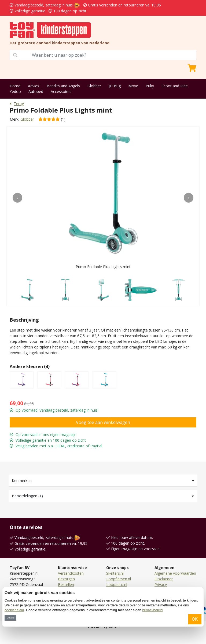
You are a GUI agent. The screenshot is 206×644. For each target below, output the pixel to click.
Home (15, 86)
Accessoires (61, 91)
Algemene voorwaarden (175, 573)
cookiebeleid (14, 610)
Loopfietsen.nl (119, 579)
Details (10, 618)
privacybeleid (152, 610)
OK (195, 619)
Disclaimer (164, 579)
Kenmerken (22, 481)
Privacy (161, 584)
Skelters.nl (115, 573)
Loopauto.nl (117, 584)
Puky (150, 86)
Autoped (36, 91)
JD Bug (115, 86)
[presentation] (17, 198)
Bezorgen (66, 579)
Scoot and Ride (175, 86)
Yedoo (15, 91)
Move (133, 86)
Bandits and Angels (63, 86)
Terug (17, 104)
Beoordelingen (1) (27, 496)
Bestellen (66, 584)
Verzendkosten (71, 573)
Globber (94, 86)
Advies (34, 86)
